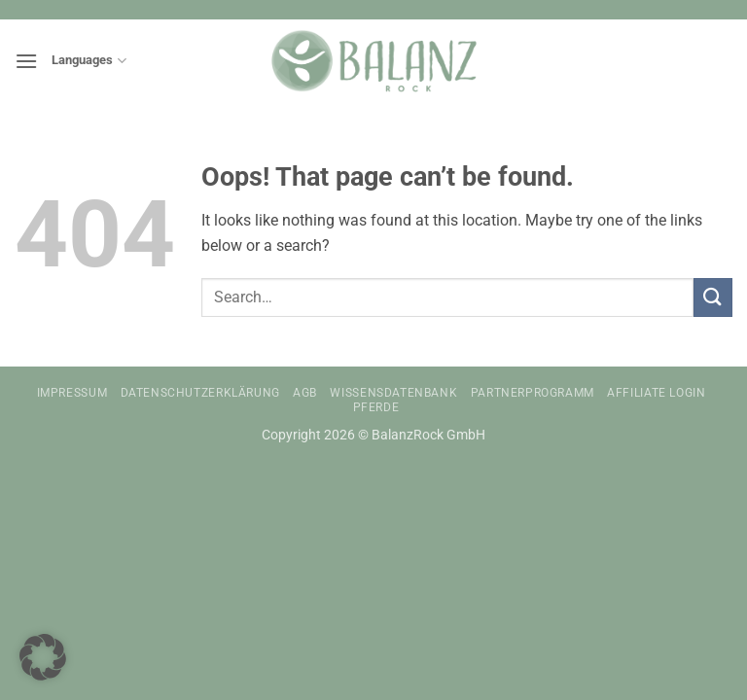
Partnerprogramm (533, 393)
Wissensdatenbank (393, 393)
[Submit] (713, 297)
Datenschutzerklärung (200, 393)
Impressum (72, 393)
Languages (89, 61)
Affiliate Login (656, 393)
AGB (305, 393)
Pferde (376, 407)
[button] (26, 61)
